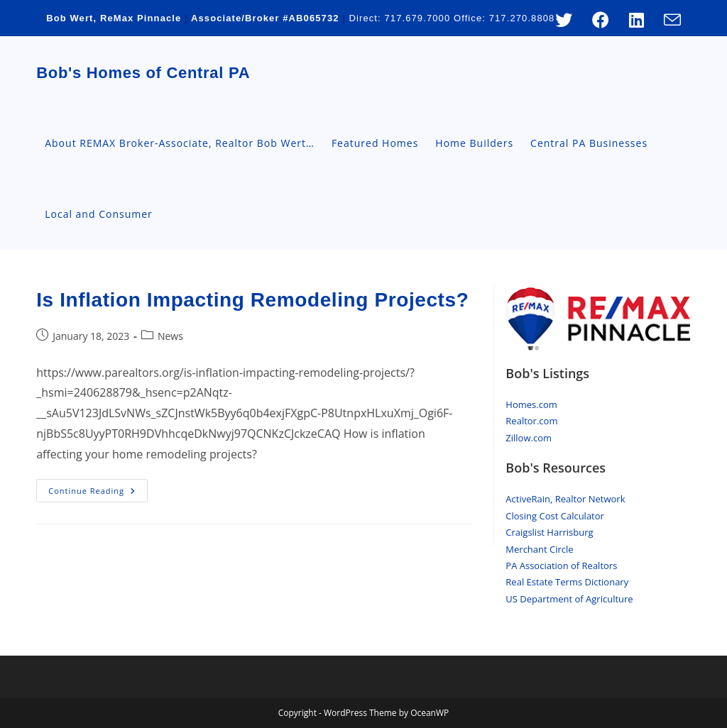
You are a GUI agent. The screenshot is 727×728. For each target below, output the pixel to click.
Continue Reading (98, 493)
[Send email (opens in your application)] (667, 20)
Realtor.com (531, 421)
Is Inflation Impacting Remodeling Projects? (252, 300)
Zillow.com (529, 438)
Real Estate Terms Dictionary (567, 582)
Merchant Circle (539, 549)
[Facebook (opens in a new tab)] (601, 20)
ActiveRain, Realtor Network (565, 499)
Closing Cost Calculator (555, 516)
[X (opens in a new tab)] (564, 20)
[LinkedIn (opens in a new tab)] (636, 20)
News (170, 336)
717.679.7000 (417, 18)
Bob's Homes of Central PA (143, 73)
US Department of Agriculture (569, 599)
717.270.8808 (522, 18)
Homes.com (531, 404)
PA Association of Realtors (561, 566)
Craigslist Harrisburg (549, 532)
